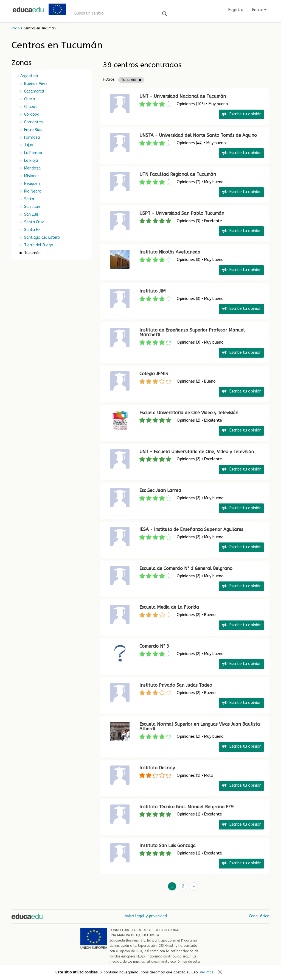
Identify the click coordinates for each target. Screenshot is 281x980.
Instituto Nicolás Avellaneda (170, 252)
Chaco (29, 99)
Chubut (30, 107)
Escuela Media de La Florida (169, 607)
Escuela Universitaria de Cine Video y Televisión (189, 413)
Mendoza (32, 168)
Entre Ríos (33, 130)
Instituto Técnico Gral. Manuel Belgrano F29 (187, 807)
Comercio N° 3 (154, 646)
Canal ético (259, 916)
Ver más (207, 972)
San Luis (31, 214)
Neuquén (31, 184)
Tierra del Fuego (38, 245)
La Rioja (30, 161)
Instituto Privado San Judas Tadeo (176, 685)
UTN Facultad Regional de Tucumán (178, 174)
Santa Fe (31, 230)
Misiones (31, 176)
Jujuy (28, 145)
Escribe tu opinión (241, 114)
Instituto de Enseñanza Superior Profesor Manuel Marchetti (192, 332)
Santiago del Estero (42, 237)
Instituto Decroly (157, 768)
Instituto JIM (153, 291)
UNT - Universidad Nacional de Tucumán (183, 96)
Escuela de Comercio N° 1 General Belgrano (186, 568)
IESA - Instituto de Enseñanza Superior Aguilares (191, 529)
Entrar (259, 10)
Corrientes (33, 122)
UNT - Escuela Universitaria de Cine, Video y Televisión (197, 452)
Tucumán (131, 80)
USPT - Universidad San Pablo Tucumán (182, 213)
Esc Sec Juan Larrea (160, 490)
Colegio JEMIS (154, 374)
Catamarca (33, 91)
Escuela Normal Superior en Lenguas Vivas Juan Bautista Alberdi (200, 727)
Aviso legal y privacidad (146, 916)
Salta (29, 199)
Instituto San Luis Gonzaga (168, 846)
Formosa (31, 137)
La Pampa (33, 153)
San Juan (32, 207)
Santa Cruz (33, 222)
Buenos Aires (35, 84)
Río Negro (32, 191)
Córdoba (31, 114)
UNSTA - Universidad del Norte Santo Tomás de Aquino (198, 135)
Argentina (29, 76)
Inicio (16, 28)
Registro (236, 10)
